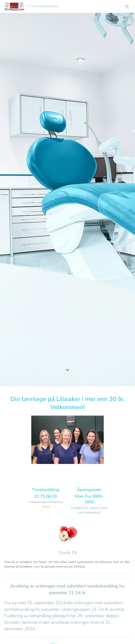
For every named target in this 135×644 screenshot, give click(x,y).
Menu (127, 7)
